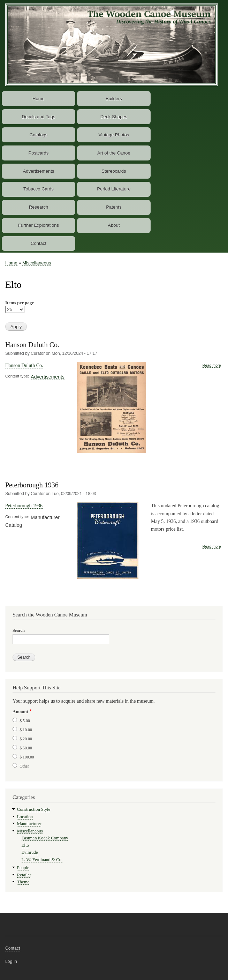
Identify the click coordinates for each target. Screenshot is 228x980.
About (114, 225)
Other (24, 766)
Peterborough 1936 (32, 485)
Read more (212, 365)
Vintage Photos (114, 135)
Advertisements (39, 171)
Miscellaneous (37, 263)
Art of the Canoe (114, 153)
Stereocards (114, 171)
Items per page (20, 303)
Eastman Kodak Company (45, 838)
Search (19, 630)
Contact (39, 243)
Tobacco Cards (39, 189)
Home (39, 99)
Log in (11, 962)
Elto (25, 845)
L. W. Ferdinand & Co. (42, 860)
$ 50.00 (26, 748)
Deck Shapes (114, 117)
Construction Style (34, 809)
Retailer (24, 875)
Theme (23, 882)
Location (25, 817)
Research (39, 207)
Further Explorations (39, 225)
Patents (114, 207)
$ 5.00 (25, 721)
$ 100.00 (27, 757)
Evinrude (30, 852)
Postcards (39, 153)
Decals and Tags (39, 117)
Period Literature (114, 189)
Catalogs (39, 135)
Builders (114, 99)
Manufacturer (29, 824)
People (23, 868)
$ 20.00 (26, 739)
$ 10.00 (26, 730)
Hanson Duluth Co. (32, 345)
